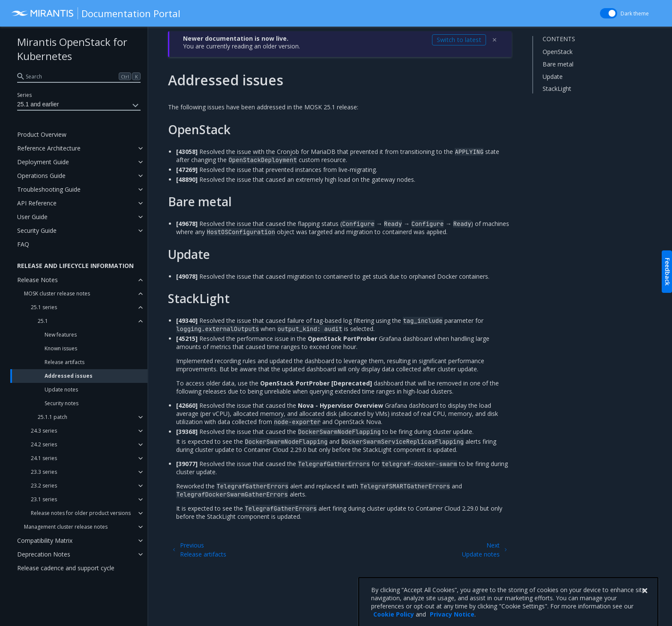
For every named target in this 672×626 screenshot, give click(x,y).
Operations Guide (41, 176)
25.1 (43, 321)
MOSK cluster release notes (57, 293)
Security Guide (37, 230)
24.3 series (44, 431)
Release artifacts (64, 362)
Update (553, 77)
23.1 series (44, 499)
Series (24, 95)
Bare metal (558, 64)
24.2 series (44, 444)
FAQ (23, 244)
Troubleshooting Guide (49, 189)
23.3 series (44, 472)
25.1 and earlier (79, 105)
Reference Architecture (49, 148)
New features (61, 335)
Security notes (61, 403)
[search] (79, 76)
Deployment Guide (43, 162)
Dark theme (635, 14)
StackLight (557, 89)
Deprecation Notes (44, 554)
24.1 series (44, 458)
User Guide (32, 217)
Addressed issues (69, 376)
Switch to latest (459, 40)
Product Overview (42, 134)
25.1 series (44, 307)
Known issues (61, 348)
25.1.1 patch (52, 417)
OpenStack (558, 52)
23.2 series (44, 486)
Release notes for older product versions (81, 513)
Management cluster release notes (66, 527)
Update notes (61, 390)
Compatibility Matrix (45, 540)
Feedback (667, 272)
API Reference (37, 203)
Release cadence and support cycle (66, 568)
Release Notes (37, 280)
